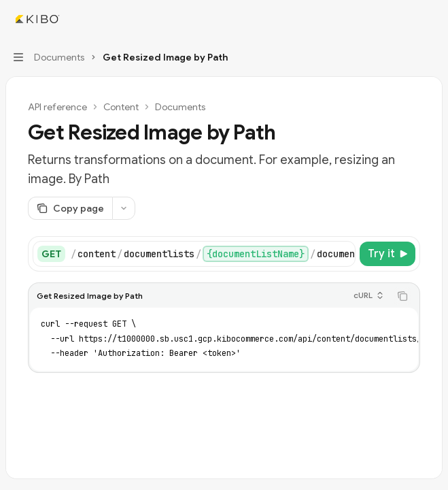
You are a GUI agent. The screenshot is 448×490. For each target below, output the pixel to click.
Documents (180, 107)
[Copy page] (70, 208)
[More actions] (430, 19)
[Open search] (404, 19)
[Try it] (387, 254)
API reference (57, 107)
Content (121, 107)
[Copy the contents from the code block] (402, 296)
